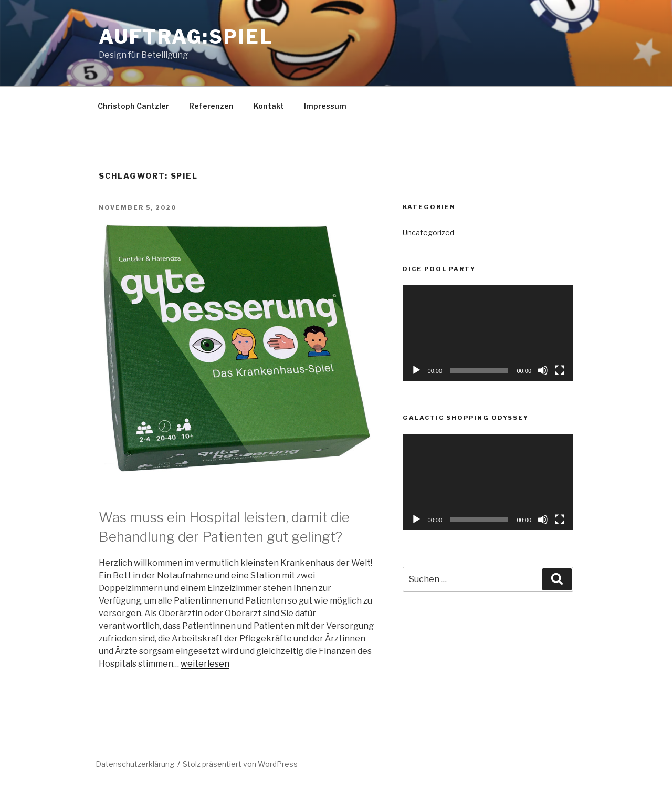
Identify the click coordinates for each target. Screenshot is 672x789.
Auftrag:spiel (186, 37)
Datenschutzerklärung (135, 764)
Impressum (325, 106)
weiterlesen (205, 664)
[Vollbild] (560, 370)
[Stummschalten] (543, 370)
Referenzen (211, 106)
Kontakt (269, 106)
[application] (488, 333)
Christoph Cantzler (133, 106)
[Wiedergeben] (416, 370)
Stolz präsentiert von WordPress (240, 764)
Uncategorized (428, 232)
